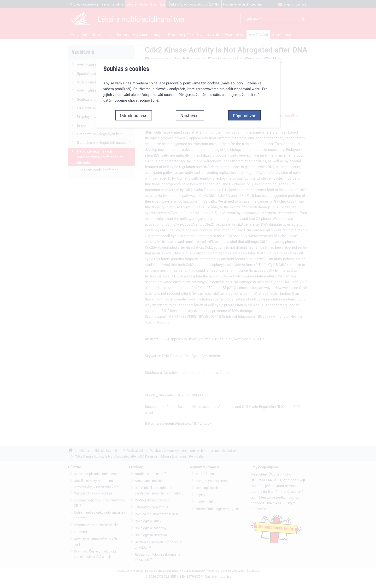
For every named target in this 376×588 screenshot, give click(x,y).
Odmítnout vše (134, 115)
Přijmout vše (244, 115)
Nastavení (190, 115)
